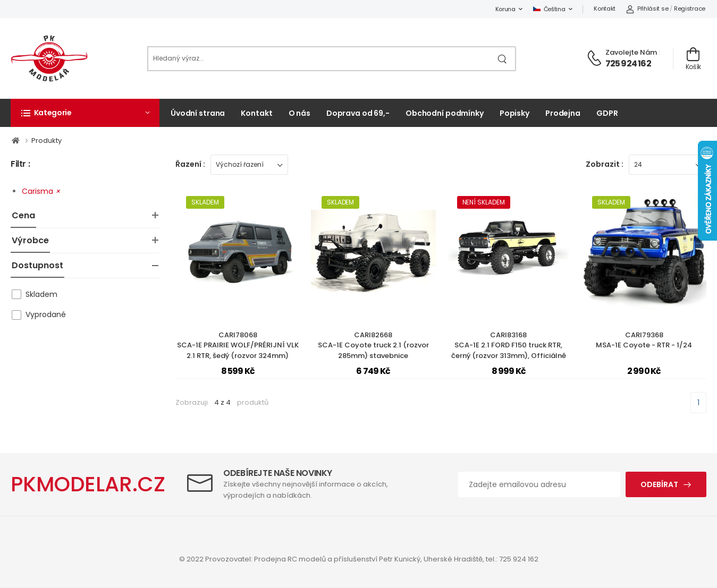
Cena (23, 215)
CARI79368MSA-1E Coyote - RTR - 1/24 (644, 340)
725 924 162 (628, 63)
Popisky (514, 113)
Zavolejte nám (631, 52)
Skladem (41, 294)
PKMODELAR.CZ (88, 484)
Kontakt (605, 8)
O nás (300, 113)
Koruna (505, 9)
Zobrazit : (605, 164)
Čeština (549, 9)
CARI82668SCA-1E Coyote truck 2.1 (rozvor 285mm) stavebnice (373, 345)
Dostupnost (37, 265)
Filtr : (20, 164)
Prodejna (563, 113)
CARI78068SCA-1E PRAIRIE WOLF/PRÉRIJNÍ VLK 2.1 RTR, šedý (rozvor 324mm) (238, 345)
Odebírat (659, 484)
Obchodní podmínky (445, 113)
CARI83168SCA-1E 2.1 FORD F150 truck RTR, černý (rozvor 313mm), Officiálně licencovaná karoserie (509, 351)
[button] (85, 113)
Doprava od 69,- (358, 113)
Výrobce (30, 240)
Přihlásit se (647, 8)
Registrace (690, 8)
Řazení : (190, 164)
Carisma (41, 191)
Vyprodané (46, 314)
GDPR (607, 113)
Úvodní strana (198, 113)
